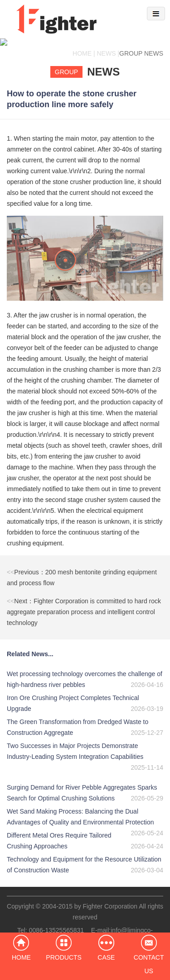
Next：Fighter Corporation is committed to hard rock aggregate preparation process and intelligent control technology (84, 605)
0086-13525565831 (56, 923)
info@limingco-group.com (111, 928)
